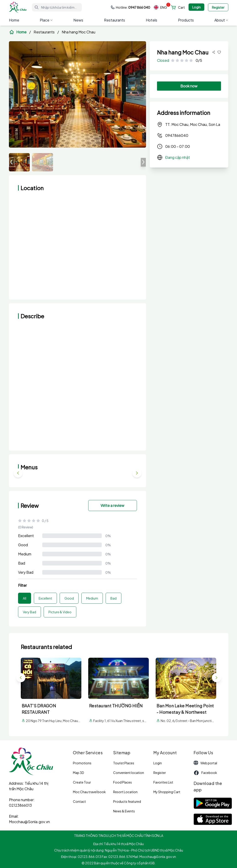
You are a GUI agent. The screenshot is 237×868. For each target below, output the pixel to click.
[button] (143, 162)
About (221, 20)
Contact (79, 801)
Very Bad (26, 572)
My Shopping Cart (167, 792)
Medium (25, 554)
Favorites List (163, 782)
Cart (181, 7)
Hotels (152, 20)
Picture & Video (60, 612)
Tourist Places (124, 763)
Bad (22, 563)
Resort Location (125, 792)
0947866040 (173, 135)
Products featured (127, 801)
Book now (189, 86)
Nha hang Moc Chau (79, 32)
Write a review (112, 505)
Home (14, 20)
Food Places (122, 782)
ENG (160, 7)
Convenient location (129, 773)
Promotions (82, 763)
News (78, 20)
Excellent (26, 536)
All (25, 598)
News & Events (124, 811)
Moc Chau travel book (89, 792)
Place (46, 20)
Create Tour (82, 782)
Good (23, 545)
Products (186, 20)
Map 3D (79, 773)
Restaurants (115, 20)
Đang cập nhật (178, 157)
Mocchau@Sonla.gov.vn (29, 822)
